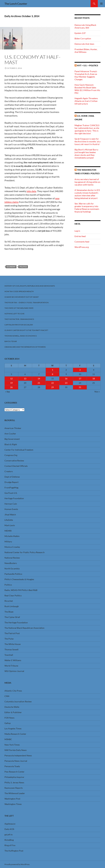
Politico (8, 585)
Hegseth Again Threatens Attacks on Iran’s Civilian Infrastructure (86, 101)
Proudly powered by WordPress (17, 864)
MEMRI (8, 531)
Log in (77, 231)
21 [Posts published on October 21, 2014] (39, 383)
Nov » (97, 392)
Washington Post (12, 799)
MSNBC (8, 739)
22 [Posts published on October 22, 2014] (52, 383)
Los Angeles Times (13, 728)
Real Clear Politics (13, 595)
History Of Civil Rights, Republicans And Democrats (30, 286)
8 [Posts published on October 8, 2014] (52, 374)
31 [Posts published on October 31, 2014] (80, 387)
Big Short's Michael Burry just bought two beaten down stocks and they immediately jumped (86, 154)
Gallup (8, 723)
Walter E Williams (13, 660)
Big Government (12, 439)
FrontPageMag (11, 488)
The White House (13, 644)
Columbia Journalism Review (18, 701)
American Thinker (13, 428)
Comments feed (82, 242)
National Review (12, 558)
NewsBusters (11, 563)
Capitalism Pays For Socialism (19, 325)
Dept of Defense (12, 477)
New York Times (12, 745)
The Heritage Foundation (16, 622)
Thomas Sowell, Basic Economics (21, 336)
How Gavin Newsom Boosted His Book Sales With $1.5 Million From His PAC (87, 89)
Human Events (11, 509)
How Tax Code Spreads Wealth (19, 291)
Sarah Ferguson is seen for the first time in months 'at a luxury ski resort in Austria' (87, 141)
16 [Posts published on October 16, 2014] (66, 379)
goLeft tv (9, 834)
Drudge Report (11, 482)
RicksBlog (9, 840)
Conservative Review (14, 461)
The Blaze (9, 612)
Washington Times (13, 804)
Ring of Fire (10, 845)
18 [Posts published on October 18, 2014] (94, 379)
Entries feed (80, 236)
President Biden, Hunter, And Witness (86, 51)
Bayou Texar (11, 341)
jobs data (31, 191)
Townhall (9, 655)
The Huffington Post (14, 851)
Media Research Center (15, 734)
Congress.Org (11, 455)
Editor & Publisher (13, 712)
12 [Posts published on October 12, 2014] (11, 379)
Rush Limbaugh (12, 606)
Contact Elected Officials (16, 466)
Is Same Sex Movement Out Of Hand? (22, 297)
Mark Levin (10, 525)
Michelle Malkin (12, 536)
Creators (9, 471)
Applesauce (10, 824)
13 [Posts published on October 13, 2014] (25, 379)
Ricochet (9, 601)
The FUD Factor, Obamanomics (19, 319)
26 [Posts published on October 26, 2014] (11, 387)
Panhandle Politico (13, 574)
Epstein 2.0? (80, 33)
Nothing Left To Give (14, 314)
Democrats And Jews (84, 44)
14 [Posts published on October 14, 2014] (39, 379)
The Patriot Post (12, 633)
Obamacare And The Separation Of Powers (25, 347)
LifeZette (9, 520)
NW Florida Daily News (16, 750)
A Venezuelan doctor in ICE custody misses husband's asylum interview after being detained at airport (87, 194)
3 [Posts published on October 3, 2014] (80, 370)
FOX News (9, 718)
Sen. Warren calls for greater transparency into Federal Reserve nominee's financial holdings (87, 208)
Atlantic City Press (13, 691)
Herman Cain (11, 504)
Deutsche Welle (12, 707)
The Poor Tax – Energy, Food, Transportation (27, 303)
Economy (11, 267)
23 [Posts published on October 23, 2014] (66, 383)
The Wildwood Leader (15, 793)
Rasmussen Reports (14, 788)
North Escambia (12, 568)
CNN (7, 696)
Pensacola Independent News (18, 755)
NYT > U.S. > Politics (88, 65)
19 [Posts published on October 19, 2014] (11, 383)
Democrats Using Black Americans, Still (85, 26)
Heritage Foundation (14, 498)
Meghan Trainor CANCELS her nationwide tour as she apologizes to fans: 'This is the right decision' (87, 129)
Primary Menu (101, 4)
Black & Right (11, 444)
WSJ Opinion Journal (14, 671)
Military (8, 542)
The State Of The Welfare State (19, 308)
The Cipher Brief (12, 617)
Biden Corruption (83, 38)
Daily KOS (9, 829)
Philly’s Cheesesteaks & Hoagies (19, 579)
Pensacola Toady (12, 766)
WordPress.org (82, 247)
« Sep (8, 392)
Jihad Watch (10, 515)
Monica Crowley (12, 547)
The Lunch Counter (16, 4)
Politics (23, 267)
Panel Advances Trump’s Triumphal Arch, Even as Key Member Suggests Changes (86, 75)
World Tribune (11, 666)
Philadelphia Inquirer (14, 777)
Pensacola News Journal (16, 761)
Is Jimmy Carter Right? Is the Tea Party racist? (26, 330)
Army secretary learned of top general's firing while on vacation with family (87, 182)
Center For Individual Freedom (19, 450)
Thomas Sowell (11, 649)
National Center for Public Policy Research (25, 552)
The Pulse (9, 639)
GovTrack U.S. (11, 493)
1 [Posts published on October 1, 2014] (52, 370)
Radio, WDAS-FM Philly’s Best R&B (21, 590)
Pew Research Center (14, 772)
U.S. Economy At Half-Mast (32, 60)
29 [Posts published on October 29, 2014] (52, 387)
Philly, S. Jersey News (14, 782)
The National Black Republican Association (24, 628)
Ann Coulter (10, 434)
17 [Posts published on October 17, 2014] (80, 379)
